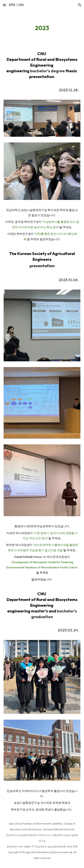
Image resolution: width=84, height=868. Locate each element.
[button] (4, 5)
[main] (42, 28)
